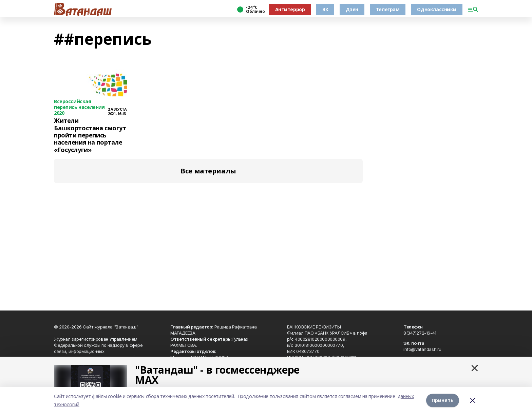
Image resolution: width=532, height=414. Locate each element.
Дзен (352, 9)
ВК (325, 9)
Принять (443, 400)
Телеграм (388, 9)
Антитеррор (290, 9)
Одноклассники (437, 9)
